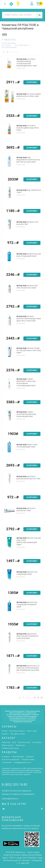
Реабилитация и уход (10, 748)
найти (40, 15)
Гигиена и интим (24, 742)
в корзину (32, 82)
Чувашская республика (19, 4)
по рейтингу (23, 45)
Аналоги (5, 734)
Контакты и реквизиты (11, 759)
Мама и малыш (8, 745)
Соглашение (7, 762)
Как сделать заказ (18, 734)
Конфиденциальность (22, 762)
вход (32, 4)
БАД (14, 742)
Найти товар (32, 731)
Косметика (37, 742)
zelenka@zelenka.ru (10, 799)
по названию (10, 47)
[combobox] (19, 15)
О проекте (6, 757)
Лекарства (6, 742)
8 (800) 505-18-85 (15, 784)
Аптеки (4, 731)
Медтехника (20, 745)
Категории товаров (17, 731)
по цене (7, 45)
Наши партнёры (18, 757)
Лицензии (30, 757)
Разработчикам (28, 759)
